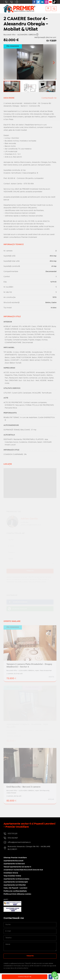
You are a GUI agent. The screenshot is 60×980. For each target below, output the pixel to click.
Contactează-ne (25, 977)
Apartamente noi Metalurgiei (16, 882)
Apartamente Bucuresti (13, 861)
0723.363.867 (12, 2)
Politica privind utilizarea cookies (17, 894)
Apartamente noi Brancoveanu (16, 879)
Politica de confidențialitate (15, 891)
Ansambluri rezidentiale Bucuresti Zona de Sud (23, 870)
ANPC (6, 900)
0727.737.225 (6, 2)
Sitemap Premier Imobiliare (15, 858)
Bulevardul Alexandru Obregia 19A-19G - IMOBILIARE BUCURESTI (29, 848)
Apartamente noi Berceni (14, 864)
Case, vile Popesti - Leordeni (15, 888)
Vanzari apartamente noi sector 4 (17, 867)
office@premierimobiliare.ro (17, 2)
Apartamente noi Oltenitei (15, 885)
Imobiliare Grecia (11, 873)
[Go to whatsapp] (54, 975)
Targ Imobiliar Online (12, 876)
